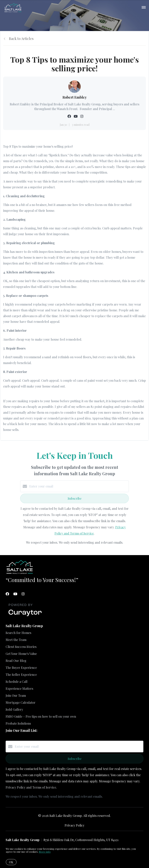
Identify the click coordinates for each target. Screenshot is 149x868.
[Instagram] (23, 594)
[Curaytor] (25, 616)
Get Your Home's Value (21, 654)
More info (45, 852)
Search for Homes (18, 633)
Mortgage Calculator (21, 702)
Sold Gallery (14, 709)
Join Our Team (16, 695)
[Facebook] (7, 594)
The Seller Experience (21, 675)
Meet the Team (16, 640)
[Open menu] (144, 8)
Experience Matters (19, 688)
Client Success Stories (21, 647)
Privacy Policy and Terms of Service (31, 787)
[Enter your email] (78, 486)
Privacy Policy (74, 825)
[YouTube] (15, 594)
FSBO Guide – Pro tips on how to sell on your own (41, 716)
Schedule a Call (16, 682)
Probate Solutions (18, 723)
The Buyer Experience (21, 668)
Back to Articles (21, 39)
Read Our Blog (16, 661)
